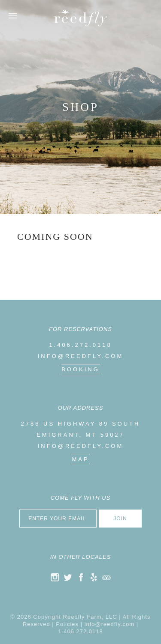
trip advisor (106, 577)
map (80, 459)
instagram (55, 577)
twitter (68, 577)
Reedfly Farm (81, 18)
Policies (67, 624)
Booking (80, 369)
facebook (81, 577)
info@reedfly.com (81, 356)
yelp (94, 577)
